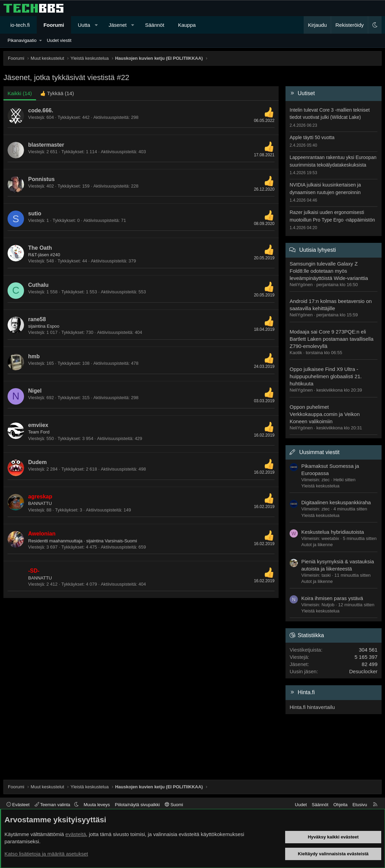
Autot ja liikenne (317, 545)
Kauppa (187, 25)
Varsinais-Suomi (121, 541)
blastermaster (46, 145)
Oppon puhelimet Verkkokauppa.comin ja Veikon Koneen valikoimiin (325, 414)
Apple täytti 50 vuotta (312, 137)
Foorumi (54, 25)
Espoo (53, 326)
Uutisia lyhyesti (318, 250)
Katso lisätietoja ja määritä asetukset (46, 854)
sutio (35, 213)
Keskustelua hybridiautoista (333, 532)
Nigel (35, 391)
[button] (96, 25)
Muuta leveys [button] (97, 805)
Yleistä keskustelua (320, 486)
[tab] (57, 93)
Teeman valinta (53, 805)
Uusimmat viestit (319, 452)
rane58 (37, 319)
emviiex (38, 425)
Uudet (301, 805)
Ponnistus (41, 179)
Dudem (37, 462)
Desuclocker (363, 671)
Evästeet (18, 805)
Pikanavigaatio (22, 40)
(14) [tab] (20, 93)
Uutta (84, 25)
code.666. (41, 110)
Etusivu (360, 805)
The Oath (40, 248)
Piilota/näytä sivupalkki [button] (137, 805)
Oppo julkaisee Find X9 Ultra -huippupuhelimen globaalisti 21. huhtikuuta (326, 376)
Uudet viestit (59, 40)
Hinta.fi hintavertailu (312, 707)
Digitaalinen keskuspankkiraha (336, 502)
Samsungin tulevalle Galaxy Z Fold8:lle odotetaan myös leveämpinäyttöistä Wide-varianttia (329, 271)
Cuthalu (38, 285)
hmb (34, 356)
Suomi (174, 805)
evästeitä (76, 834)
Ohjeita (340, 805)
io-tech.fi (20, 25)
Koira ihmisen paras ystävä (332, 598)
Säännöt (155, 25)
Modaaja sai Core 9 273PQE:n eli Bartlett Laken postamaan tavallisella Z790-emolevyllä (331, 339)
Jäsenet (118, 25)
